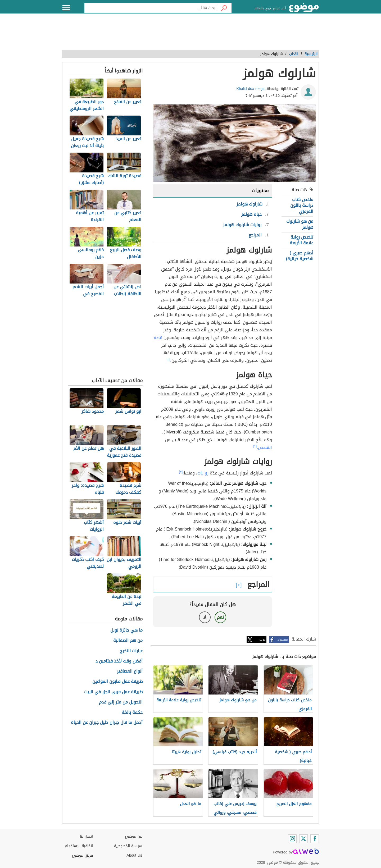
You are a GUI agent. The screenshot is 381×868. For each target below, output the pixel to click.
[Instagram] (292, 839)
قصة (158, 338)
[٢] (255, 446)
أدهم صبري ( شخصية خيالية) (300, 256)
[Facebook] (315, 839)
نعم (220, 617)
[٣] (181, 472)
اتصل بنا (86, 836)
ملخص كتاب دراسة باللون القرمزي (302, 205)
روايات (203, 473)
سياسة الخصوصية (128, 846)
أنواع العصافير (130, 671)
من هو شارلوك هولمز (300, 224)
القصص (265, 447)
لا (205, 617)
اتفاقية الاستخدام (79, 846)
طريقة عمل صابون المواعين (117, 682)
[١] (169, 359)
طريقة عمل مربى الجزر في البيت (113, 692)
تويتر (262, 640)
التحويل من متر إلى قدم (121, 702)
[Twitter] (303, 839)
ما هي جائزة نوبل (126, 630)
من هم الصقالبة (128, 641)
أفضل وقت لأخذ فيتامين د (119, 661)
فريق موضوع (82, 855)
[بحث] (224, 8)
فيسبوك (282, 640)
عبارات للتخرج (131, 651)
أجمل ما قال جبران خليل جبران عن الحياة (107, 723)
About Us (134, 855)
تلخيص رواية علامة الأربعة (301, 240)
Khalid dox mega (251, 89)
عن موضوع (133, 836)
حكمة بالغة (132, 713)
